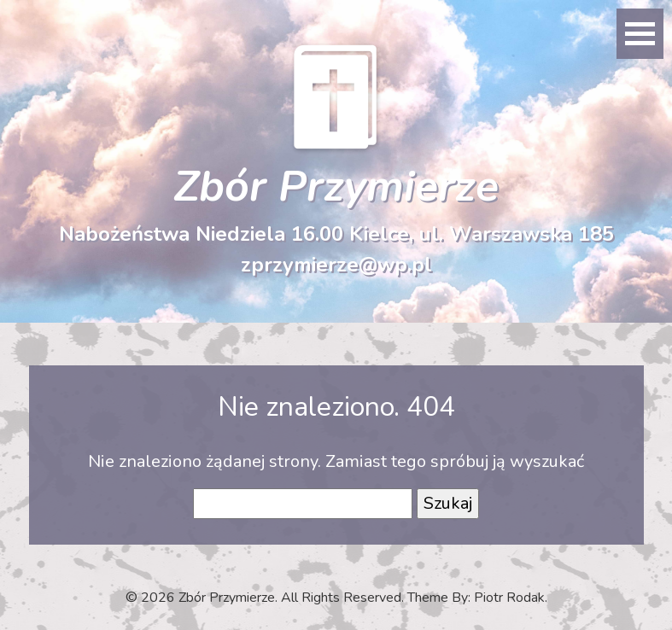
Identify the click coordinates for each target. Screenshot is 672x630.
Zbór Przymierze (336, 187)
